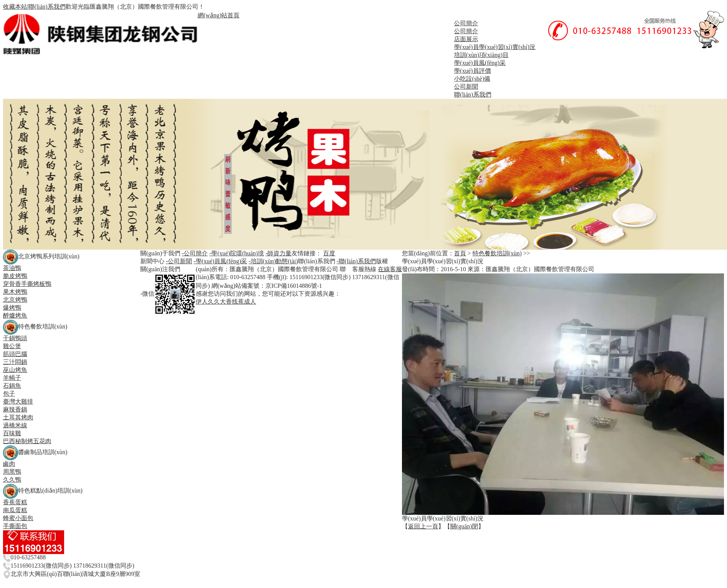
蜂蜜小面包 (18, 518)
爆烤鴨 (12, 308)
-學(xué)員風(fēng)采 (220, 261)
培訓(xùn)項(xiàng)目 (481, 55)
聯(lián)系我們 (47, 7)
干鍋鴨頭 (15, 338)
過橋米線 (15, 425)
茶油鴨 (12, 268)
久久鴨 (12, 480)
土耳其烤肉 (18, 417)
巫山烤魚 (15, 370)
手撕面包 (15, 526)
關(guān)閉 (464, 526)
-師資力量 (278, 253)
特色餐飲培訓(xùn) (497, 253)
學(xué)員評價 (472, 71)
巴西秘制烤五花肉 (27, 441)
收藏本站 (15, 7)
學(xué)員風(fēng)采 (480, 63)
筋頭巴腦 (15, 354)
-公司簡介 (195, 253)
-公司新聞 (179, 261)
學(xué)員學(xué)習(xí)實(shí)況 (495, 47)
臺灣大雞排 (18, 401)
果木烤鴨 (15, 292)
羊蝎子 (12, 378)
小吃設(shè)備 (472, 79)
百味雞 (12, 433)
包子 (9, 394)
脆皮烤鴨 (15, 276)
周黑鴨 (12, 472)
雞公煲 (12, 346)
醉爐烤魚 (15, 315)
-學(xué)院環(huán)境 (237, 253)
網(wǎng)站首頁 (219, 15)
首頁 (460, 253)
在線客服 (390, 269)
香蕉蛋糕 (15, 502)
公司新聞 (466, 87)
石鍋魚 (12, 386)
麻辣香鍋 (15, 409)
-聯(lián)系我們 (356, 261)
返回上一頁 (423, 526)
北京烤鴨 (15, 300)
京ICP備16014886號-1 (294, 286)
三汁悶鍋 (15, 362)
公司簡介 (466, 23)
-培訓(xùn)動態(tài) (273, 261)
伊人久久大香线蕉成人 (226, 302)
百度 (329, 253)
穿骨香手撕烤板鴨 (27, 284)
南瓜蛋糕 (15, 510)
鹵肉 (9, 464)
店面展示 (466, 39)
